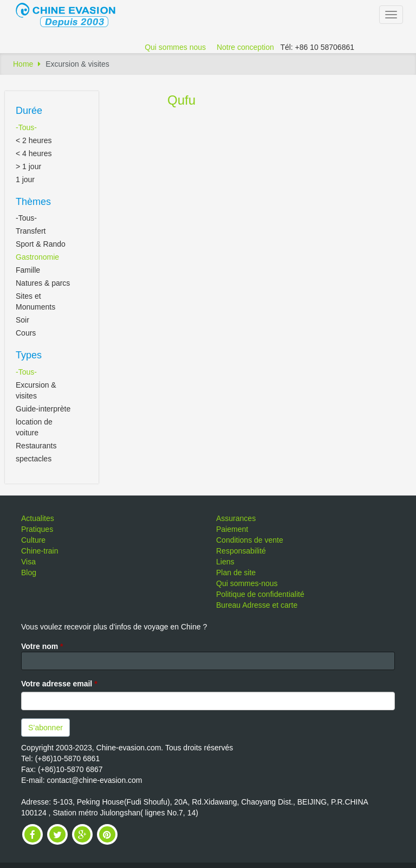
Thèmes (33, 202)
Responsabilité (241, 551)
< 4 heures (34, 153)
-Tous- (26, 127)
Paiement (232, 529)
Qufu (181, 100)
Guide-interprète (43, 409)
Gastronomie (37, 257)
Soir (22, 320)
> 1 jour (28, 166)
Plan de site (236, 573)
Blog (29, 573)
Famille (28, 270)
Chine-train (40, 551)
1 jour (25, 179)
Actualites (38, 518)
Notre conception (245, 47)
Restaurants (36, 446)
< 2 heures (34, 140)
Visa (28, 562)
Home (23, 64)
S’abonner (45, 728)
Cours (26, 333)
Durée (29, 111)
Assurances (236, 518)
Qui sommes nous (175, 47)
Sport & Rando (41, 244)
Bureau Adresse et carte (257, 605)
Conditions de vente (250, 540)
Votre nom (42, 646)
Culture (33, 540)
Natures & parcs (43, 283)
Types (29, 355)
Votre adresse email (59, 684)
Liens (225, 562)
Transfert (31, 231)
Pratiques (37, 529)
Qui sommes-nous (247, 583)
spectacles (34, 459)
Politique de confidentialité (260, 594)
